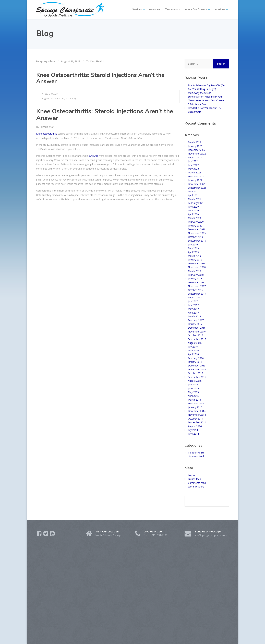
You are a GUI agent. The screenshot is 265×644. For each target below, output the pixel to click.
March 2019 (194, 256)
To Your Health (95, 61)
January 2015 (195, 407)
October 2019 (195, 237)
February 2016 (196, 358)
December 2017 (197, 282)
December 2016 (197, 328)
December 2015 (197, 366)
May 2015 (193, 392)
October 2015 (195, 373)
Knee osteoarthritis (47, 134)
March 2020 (194, 218)
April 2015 (193, 396)
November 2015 (197, 369)
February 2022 (196, 176)
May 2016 (193, 350)
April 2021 (193, 195)
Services (137, 9)
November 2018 (197, 267)
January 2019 (195, 260)
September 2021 (197, 188)
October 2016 (195, 335)
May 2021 (193, 191)
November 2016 (197, 332)
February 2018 (196, 275)
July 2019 (193, 245)
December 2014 (197, 411)
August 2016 (195, 343)
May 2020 (193, 210)
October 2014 (195, 419)
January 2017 (195, 324)
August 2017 (195, 297)
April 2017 (193, 313)
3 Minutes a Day (197, 104)
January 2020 (195, 226)
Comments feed (197, 483)
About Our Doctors (196, 9)
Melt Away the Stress (200, 93)
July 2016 (193, 347)
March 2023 (194, 142)
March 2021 (194, 199)
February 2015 (196, 403)
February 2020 (196, 222)
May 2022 (193, 169)
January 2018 (195, 278)
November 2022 (197, 154)
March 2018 (194, 271)
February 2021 (196, 203)
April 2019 (193, 252)
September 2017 (197, 294)
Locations (219, 9)
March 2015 (194, 400)
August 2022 (195, 157)
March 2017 (194, 316)
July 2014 (193, 430)
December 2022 (197, 150)
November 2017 (197, 286)
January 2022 (195, 180)
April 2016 (193, 354)
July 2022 (193, 161)
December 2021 (197, 184)
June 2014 (193, 434)
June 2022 (193, 165)
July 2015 (193, 384)
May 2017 (193, 309)
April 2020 (193, 214)
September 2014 (197, 422)
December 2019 (197, 229)
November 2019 (197, 233)
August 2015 (195, 381)
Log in (191, 475)
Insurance (154, 9)
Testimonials (172, 9)
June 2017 (193, 305)
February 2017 (196, 320)
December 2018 (197, 263)
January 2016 (195, 362)
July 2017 (193, 301)
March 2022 (194, 172)
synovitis (93, 156)
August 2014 (195, 426)
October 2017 (195, 290)
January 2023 (195, 146)
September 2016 (197, 339)
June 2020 (193, 207)
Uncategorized (196, 456)
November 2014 (197, 415)
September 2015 (197, 377)
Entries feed (194, 479)
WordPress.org (196, 487)
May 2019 (193, 248)
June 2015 (193, 388)
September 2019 (197, 241)
